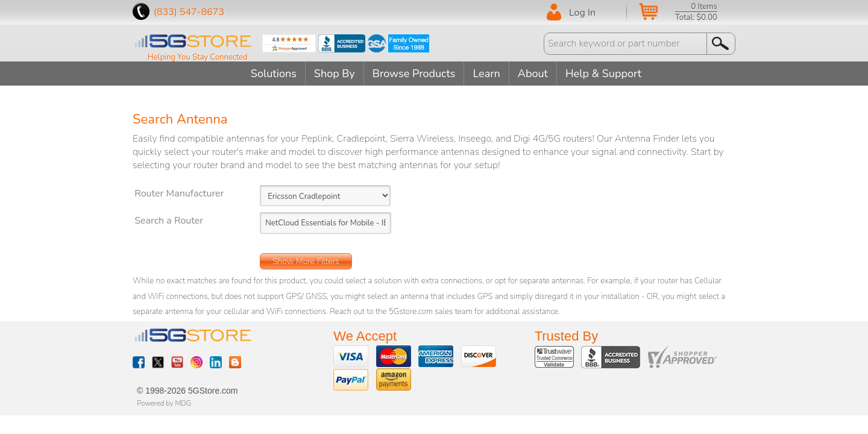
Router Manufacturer (179, 193)
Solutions (274, 74)
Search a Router (169, 221)
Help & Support (603, 74)
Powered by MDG (164, 403)
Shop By (335, 74)
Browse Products (414, 74)
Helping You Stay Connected (198, 57)
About (533, 74)
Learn (486, 74)
